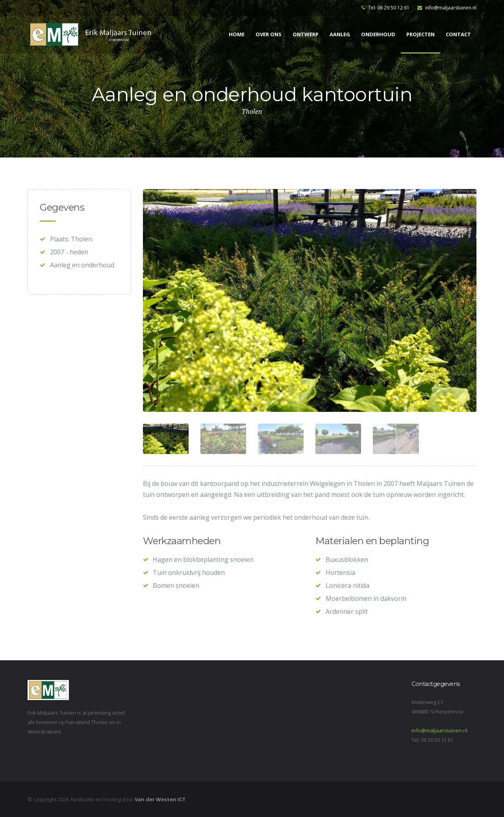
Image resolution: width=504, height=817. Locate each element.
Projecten (421, 34)
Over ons (269, 34)
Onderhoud (378, 34)
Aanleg (340, 34)
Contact (458, 34)
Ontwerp (306, 34)
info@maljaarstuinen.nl (447, 8)
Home (237, 34)
